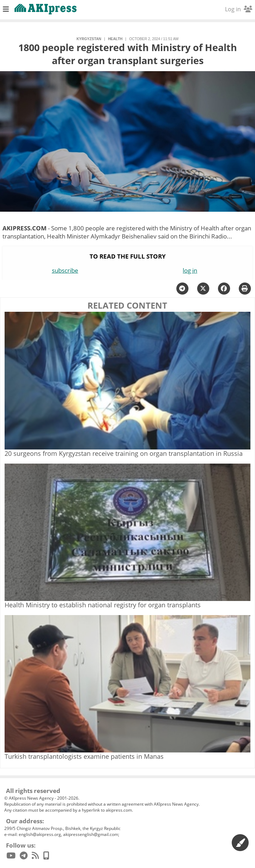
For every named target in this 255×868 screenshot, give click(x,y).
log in (190, 270)
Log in (239, 9)
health (115, 39)
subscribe (65, 270)
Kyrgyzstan (89, 39)
